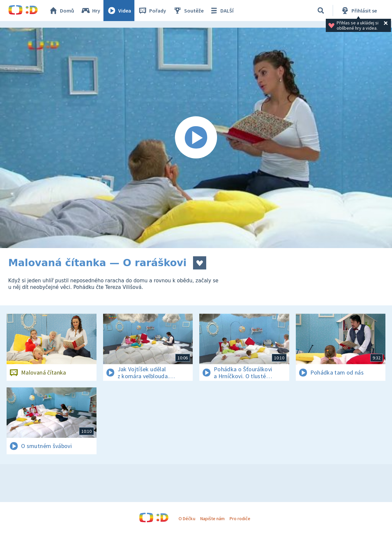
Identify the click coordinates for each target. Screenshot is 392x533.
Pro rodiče (240, 519)
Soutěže (188, 11)
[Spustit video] (196, 138)
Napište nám (212, 519)
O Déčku (187, 519)
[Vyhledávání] (321, 11)
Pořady (152, 11)
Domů (61, 11)
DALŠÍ (221, 11)
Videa (119, 11)
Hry (90, 11)
